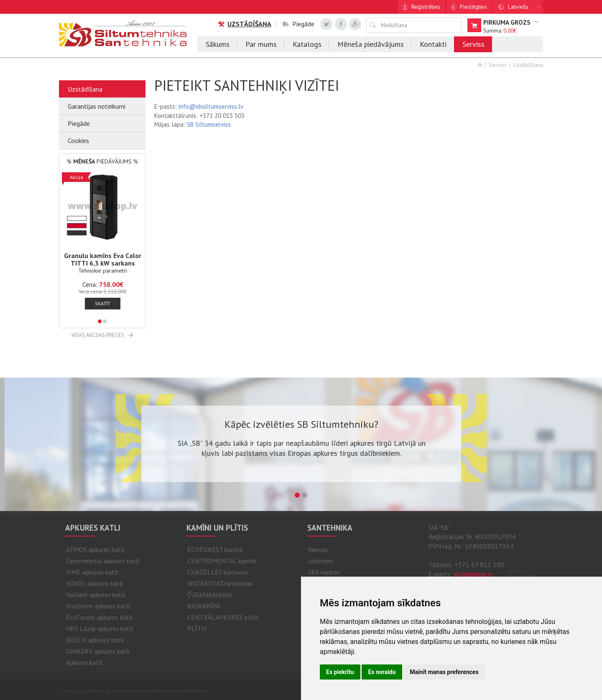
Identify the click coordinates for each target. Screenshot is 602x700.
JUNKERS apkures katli (98, 651)
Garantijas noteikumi (97, 106)
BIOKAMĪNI (204, 606)
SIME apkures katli (92, 572)
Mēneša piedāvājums (371, 44)
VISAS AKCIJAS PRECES (98, 335)
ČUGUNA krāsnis (210, 595)
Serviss (473, 44)
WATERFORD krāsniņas (220, 583)
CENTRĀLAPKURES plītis (223, 617)
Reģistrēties (426, 7)
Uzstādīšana (245, 24)
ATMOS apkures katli (95, 549)
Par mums (261, 44)
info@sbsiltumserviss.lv (211, 106)
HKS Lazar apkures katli (99, 628)
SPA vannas (324, 572)
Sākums (218, 44)
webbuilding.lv (195, 691)
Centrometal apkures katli (103, 561)
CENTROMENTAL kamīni (222, 561)
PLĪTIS (197, 628)
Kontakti (433, 44)
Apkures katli (84, 662)
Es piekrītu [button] (340, 672)
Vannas (318, 549)
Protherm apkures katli (98, 606)
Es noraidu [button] (382, 672)
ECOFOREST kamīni (215, 549)
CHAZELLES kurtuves (218, 572)
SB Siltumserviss (209, 124)
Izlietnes (320, 561)
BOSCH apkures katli (95, 640)
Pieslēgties (473, 7)
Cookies (78, 141)
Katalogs (307, 44)
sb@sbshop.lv (473, 574)
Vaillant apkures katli (96, 595)
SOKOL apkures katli (94, 583)
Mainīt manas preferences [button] (444, 672)
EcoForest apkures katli (99, 617)
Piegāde (298, 24)
